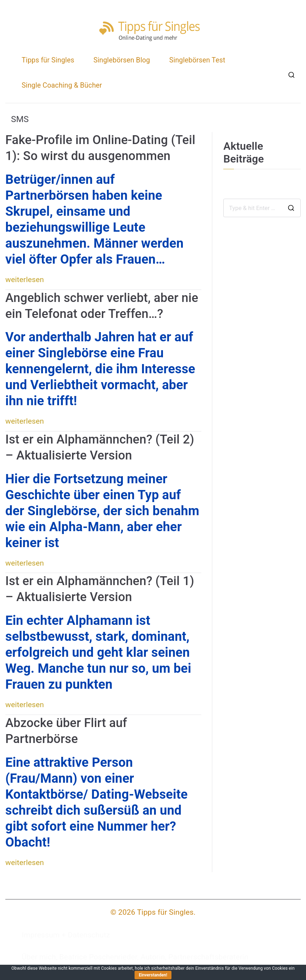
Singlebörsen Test (197, 60)
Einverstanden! (153, 975)
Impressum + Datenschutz (66, 935)
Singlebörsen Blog (122, 60)
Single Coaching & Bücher (62, 85)
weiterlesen (25, 280)
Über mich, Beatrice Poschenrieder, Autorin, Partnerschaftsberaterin (135, 957)
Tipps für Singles (48, 60)
